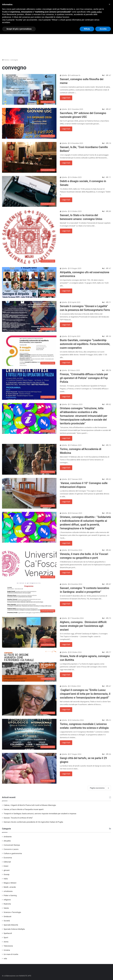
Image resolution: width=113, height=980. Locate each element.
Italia (6, 879)
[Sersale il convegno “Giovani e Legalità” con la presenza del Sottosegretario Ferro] (29, 316)
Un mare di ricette (11, 954)
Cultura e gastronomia (13, 853)
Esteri (6, 866)
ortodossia (8, 891)
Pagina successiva (99, 788)
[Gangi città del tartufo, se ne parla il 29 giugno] (29, 768)
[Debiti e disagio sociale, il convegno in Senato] (29, 191)
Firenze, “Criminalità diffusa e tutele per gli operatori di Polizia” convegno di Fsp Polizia (84, 378)
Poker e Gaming (10, 895)
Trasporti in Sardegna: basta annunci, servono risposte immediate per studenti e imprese (40, 814)
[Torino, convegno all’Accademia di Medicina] (29, 459)
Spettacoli (8, 933)
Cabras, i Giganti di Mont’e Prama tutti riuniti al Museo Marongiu (30, 805)
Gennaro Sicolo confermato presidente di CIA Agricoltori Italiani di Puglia (33, 822)
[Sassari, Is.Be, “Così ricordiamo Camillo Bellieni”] (29, 157)
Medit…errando (10, 887)
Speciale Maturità (11, 925)
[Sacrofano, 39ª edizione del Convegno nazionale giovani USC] (29, 123)
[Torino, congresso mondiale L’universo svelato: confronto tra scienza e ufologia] (29, 734)
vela (5, 958)
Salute (6, 908)
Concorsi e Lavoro (11, 849)
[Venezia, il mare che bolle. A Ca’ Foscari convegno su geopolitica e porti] (29, 564)
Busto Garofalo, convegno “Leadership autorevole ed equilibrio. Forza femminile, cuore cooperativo (85, 344)
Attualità (7, 841)
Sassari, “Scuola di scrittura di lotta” (18, 818)
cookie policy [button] (96, 12)
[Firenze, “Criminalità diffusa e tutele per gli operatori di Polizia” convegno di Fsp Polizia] (29, 384)
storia (6, 942)
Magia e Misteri (10, 883)
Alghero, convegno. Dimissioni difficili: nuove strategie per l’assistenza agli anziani (83, 626)
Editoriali (7, 862)
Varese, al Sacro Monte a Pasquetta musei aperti (24, 809)
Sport (6, 937)
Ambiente (8, 837)
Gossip (7, 874)
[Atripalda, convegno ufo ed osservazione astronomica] (29, 282)
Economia (8, 858)
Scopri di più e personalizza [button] (19, 29)
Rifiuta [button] (87, 29)
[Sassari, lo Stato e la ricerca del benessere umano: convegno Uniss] (29, 237)
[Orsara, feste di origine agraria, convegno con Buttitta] (29, 666)
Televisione (8, 946)
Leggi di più (66, 98)
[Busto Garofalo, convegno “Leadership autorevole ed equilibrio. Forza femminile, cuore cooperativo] (29, 350)
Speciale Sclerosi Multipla (14, 929)
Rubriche (7, 904)
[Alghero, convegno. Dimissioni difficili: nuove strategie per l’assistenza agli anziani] (29, 632)
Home (5, 60)
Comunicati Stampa (12, 845)
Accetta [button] (103, 29)
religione (7, 900)
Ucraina (7, 950)
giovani (7, 870)
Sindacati (7, 916)
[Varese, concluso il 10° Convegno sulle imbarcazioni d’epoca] (29, 493)
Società (7, 921)
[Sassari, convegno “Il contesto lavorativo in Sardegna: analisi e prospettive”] (29, 598)
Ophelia (63, 75)
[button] (109, 4)
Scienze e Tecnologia (12, 912)
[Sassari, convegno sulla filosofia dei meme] (29, 89)
